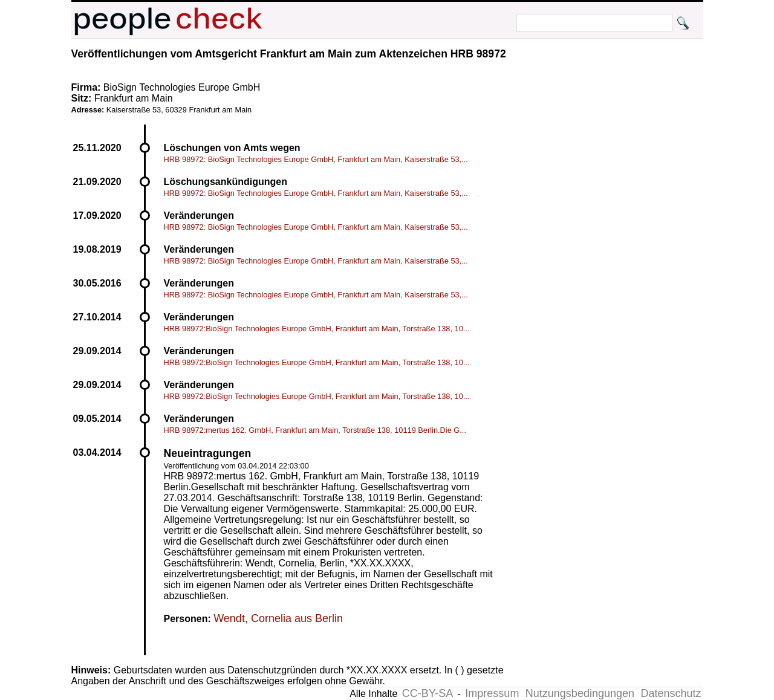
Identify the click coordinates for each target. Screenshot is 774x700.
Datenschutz (671, 693)
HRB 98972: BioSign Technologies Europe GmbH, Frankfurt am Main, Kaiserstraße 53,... (316, 159)
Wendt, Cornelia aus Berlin (278, 618)
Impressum (492, 693)
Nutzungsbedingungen (580, 693)
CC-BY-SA (428, 693)
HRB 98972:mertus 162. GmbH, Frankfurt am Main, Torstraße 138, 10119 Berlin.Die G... (315, 430)
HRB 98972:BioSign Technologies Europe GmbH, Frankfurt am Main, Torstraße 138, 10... (317, 329)
